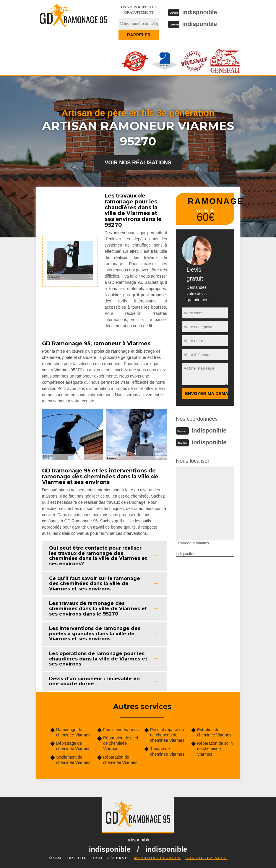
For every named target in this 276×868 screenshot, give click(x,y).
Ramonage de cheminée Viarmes (73, 732)
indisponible (199, 12)
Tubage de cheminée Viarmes (167, 751)
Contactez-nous (206, 858)
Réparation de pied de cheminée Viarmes (121, 743)
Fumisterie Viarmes (121, 730)
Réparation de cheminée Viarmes (120, 760)
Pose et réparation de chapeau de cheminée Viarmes (167, 735)
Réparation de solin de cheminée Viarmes (215, 749)
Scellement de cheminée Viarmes (73, 760)
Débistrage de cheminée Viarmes (73, 746)
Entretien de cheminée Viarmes (214, 732)
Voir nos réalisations (138, 163)
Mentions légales (157, 858)
